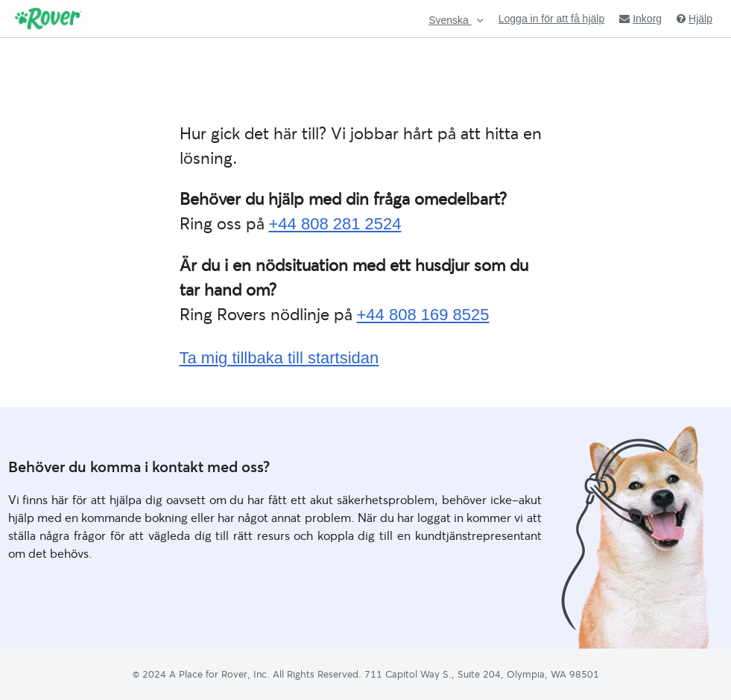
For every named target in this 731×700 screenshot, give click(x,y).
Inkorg (640, 19)
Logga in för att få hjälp (551, 19)
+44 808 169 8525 (423, 315)
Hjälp (694, 19)
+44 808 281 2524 (335, 224)
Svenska (450, 20)
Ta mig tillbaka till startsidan (279, 358)
